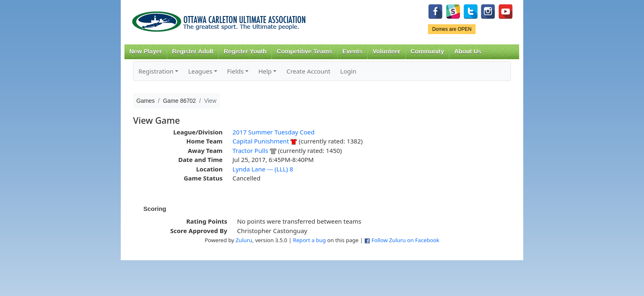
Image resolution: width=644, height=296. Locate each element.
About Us (468, 51)
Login (348, 71)
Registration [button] (156, 71)
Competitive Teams (305, 51)
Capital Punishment (261, 141)
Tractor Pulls (250, 150)
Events (353, 51)
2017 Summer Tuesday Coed (274, 132)
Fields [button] (235, 71)
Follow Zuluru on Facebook (405, 240)
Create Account (308, 71)
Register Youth (245, 51)
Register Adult (193, 51)
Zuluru (244, 240)
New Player (146, 51)
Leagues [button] (200, 71)
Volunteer (386, 51)
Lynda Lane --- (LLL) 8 (263, 169)
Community (428, 51)
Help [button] (265, 71)
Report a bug (309, 240)
